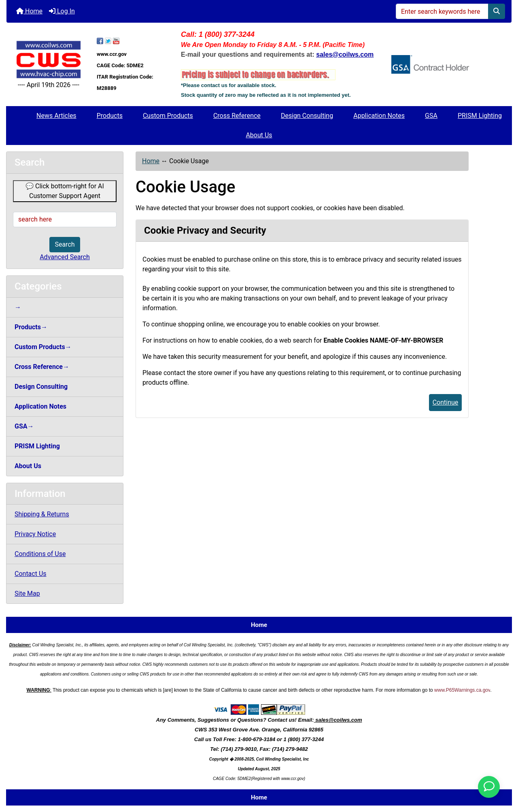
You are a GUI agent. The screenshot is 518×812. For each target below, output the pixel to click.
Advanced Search (65, 257)
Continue (446, 402)
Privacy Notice (35, 534)
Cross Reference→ (42, 367)
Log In (62, 11)
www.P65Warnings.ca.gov (462, 690)
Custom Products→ (43, 347)
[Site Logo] (49, 60)
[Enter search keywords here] (442, 11)
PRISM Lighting (480, 116)
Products (110, 116)
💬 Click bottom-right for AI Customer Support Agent (65, 191)
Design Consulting (307, 116)
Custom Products (168, 116)
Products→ (31, 327)
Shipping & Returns (42, 514)
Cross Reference (237, 116)
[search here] (65, 220)
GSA (431, 116)
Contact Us (31, 574)
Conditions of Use (40, 554)
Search (65, 244)
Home (29, 11)
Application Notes (379, 116)
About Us (259, 135)
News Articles (56, 116)
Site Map (27, 594)
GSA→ (24, 426)
